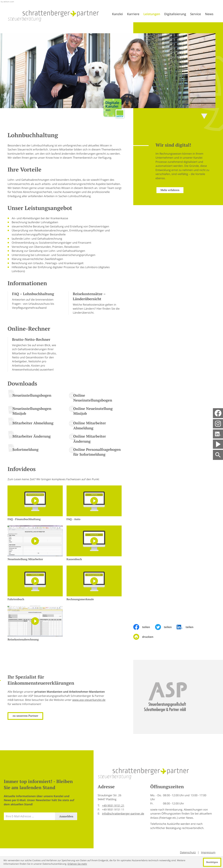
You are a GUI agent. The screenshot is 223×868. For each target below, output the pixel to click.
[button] (34, 354)
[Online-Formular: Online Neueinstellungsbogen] (95, 398)
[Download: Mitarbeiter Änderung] (34, 438)
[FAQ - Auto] (94, 503)
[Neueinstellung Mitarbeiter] (35, 543)
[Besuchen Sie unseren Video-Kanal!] (218, 444)
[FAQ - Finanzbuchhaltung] (35, 503)
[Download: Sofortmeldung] (34, 451)
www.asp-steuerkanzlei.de (84, 700)
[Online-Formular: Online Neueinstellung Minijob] (95, 412)
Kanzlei (117, 14)
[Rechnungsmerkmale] (94, 583)
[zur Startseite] (53, 16)
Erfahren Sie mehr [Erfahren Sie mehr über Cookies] (77, 864)
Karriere (133, 14)
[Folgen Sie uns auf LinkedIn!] (218, 434)
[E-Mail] (30, 816)
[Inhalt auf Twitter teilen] (166, 627)
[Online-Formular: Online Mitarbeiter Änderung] (95, 439)
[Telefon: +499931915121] (113, 806)
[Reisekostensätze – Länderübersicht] (95, 303)
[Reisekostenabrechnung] (35, 624)
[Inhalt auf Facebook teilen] (144, 627)
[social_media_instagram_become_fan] (218, 424)
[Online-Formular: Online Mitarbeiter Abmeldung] (95, 426)
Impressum (208, 852)
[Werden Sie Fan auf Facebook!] (218, 413)
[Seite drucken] (146, 637)
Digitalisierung (175, 14)
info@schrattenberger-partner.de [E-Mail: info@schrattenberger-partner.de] (123, 813)
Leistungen (152, 14)
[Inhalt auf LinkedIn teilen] (188, 627)
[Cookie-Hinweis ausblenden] (212, 862)
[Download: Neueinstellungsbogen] (34, 397)
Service (195, 14)
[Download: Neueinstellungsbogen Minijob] (34, 412)
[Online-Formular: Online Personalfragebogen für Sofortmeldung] (95, 453)
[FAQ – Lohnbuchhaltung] (34, 301)
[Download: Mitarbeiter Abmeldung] (34, 424)
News (209, 14)
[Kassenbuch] (94, 543)
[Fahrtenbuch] (35, 583)
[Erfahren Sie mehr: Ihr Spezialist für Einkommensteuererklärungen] (20, 716)
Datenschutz (188, 852)
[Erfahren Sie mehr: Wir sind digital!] (165, 190)
